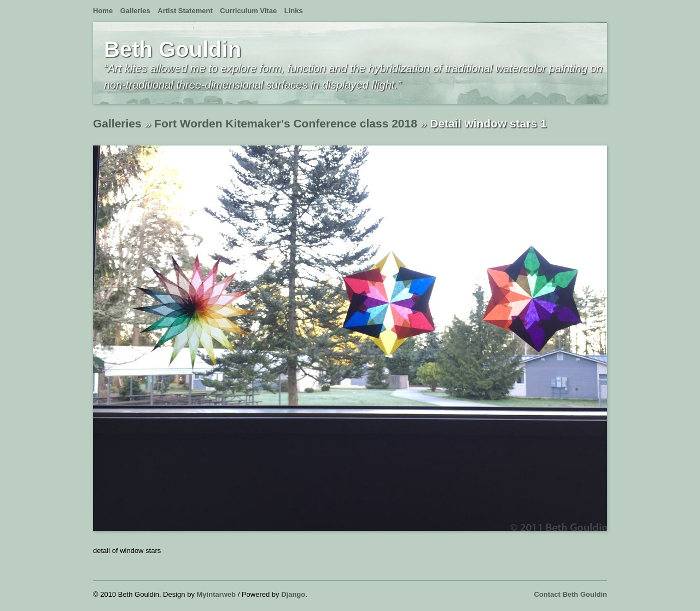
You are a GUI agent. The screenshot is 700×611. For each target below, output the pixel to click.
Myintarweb (217, 594)
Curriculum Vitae (248, 11)
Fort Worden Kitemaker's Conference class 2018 (286, 123)
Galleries (135, 11)
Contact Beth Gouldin (570, 594)
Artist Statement (185, 11)
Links (294, 11)
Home (103, 11)
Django (293, 594)
